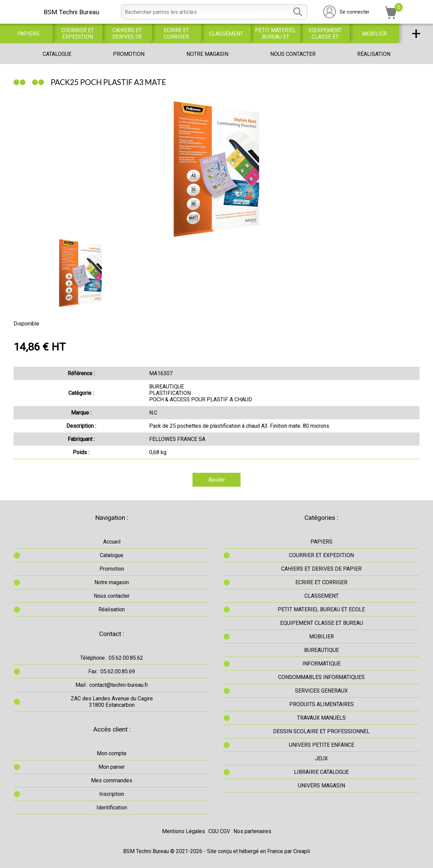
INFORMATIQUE (322, 664)
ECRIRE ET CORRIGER (176, 34)
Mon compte (112, 753)
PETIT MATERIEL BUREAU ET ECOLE (276, 34)
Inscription (112, 794)
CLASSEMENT (226, 34)
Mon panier (112, 767)
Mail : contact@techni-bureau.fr (112, 685)
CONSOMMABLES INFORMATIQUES (321, 677)
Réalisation (374, 54)
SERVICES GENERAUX (321, 691)
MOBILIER (374, 34)
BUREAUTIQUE (322, 650)
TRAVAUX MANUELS (321, 718)
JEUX (321, 758)
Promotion (129, 54)
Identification (112, 808)
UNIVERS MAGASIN (322, 786)
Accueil (112, 542)
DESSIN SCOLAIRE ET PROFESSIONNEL (321, 731)
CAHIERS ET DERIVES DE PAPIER (127, 34)
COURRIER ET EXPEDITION (78, 34)
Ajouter (217, 480)
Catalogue (57, 54)
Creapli (302, 851)
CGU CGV (219, 831)
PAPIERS (28, 34)
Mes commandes (112, 780)
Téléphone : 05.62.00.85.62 (112, 658)
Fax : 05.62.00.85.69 (112, 671)
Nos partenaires (252, 831)
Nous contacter (293, 54)
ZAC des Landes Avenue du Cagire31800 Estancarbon (112, 702)
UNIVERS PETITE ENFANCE (322, 745)
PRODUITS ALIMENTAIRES (322, 704)
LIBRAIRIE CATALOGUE (321, 772)
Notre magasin (207, 54)
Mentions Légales (184, 831)
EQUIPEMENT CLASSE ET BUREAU (325, 34)
